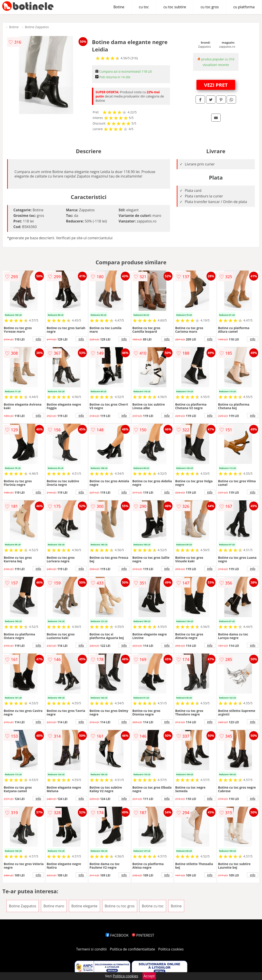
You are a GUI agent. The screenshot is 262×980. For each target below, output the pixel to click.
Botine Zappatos (37, 27)
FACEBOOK (117, 935)
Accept (149, 976)
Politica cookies (171, 949)
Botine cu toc (153, 906)
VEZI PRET (216, 85)
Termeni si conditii (91, 949)
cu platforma (244, 7)
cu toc (144, 7)
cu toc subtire (175, 7)
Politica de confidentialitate (132, 949)
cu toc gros (210, 7)
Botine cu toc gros (120, 906)
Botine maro (54, 906)
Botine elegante (84, 906)
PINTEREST (143, 935)
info (38, 339)
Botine (119, 7)
